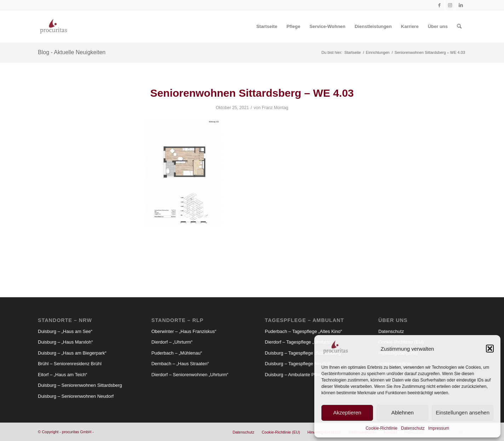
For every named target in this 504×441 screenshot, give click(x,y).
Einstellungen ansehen (463, 412)
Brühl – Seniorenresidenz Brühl (70, 364)
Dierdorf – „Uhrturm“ (172, 342)
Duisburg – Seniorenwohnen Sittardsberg (80, 385)
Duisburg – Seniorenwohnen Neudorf (76, 396)
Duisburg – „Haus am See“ (65, 331)
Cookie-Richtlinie (382, 428)
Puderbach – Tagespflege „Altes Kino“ (303, 331)
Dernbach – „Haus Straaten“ (180, 364)
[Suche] (459, 27)
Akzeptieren (347, 412)
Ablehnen (402, 412)
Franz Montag (275, 108)
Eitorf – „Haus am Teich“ (62, 375)
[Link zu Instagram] (450, 5)
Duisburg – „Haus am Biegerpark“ (72, 353)
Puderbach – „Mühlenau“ (177, 353)
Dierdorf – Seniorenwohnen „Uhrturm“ (190, 375)
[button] (490, 349)
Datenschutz (413, 428)
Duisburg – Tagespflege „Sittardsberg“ (303, 353)
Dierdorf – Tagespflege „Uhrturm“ (298, 342)
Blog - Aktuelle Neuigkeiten (72, 52)
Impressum (439, 428)
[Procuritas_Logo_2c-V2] (53, 27)
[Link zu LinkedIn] (461, 5)
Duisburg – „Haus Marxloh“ (65, 342)
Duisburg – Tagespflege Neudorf (298, 364)
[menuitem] (267, 27)
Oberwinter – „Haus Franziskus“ (184, 331)
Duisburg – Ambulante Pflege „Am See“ (305, 375)
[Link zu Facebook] (439, 5)
